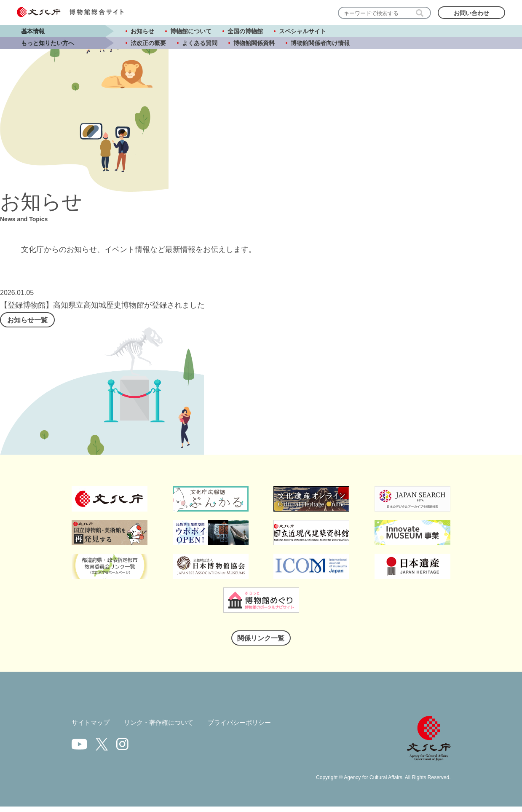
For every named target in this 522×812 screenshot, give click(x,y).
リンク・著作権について (163, 729)
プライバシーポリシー (249, 729)
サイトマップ (92, 729)
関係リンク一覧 (261, 643)
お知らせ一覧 (36, 322)
